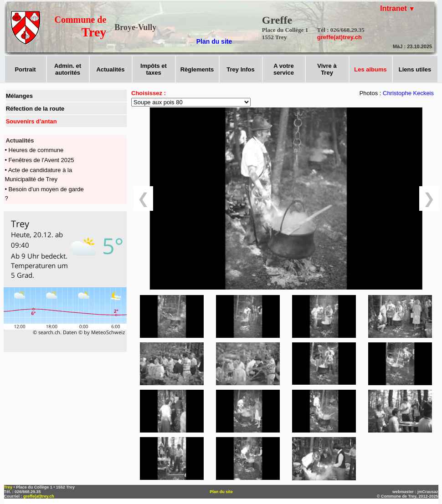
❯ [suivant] (429, 199)
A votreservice (284, 69)
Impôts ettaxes (154, 69)
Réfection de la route (35, 109)
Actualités (110, 69)
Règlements (197, 69)
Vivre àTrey (327, 69)
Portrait (25, 69)
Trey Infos (240, 69)
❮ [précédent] (143, 199)
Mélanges (19, 96)
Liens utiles (415, 69)
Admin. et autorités (68, 69)
